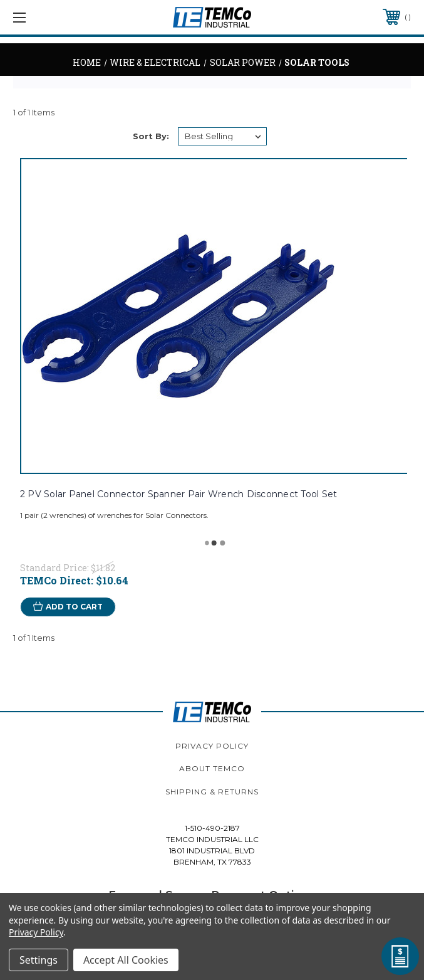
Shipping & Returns (212, 792)
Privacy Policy (212, 746)
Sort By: (151, 136)
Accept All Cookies (126, 960)
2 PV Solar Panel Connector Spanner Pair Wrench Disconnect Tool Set (179, 494)
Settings (39, 960)
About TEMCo (212, 768)
